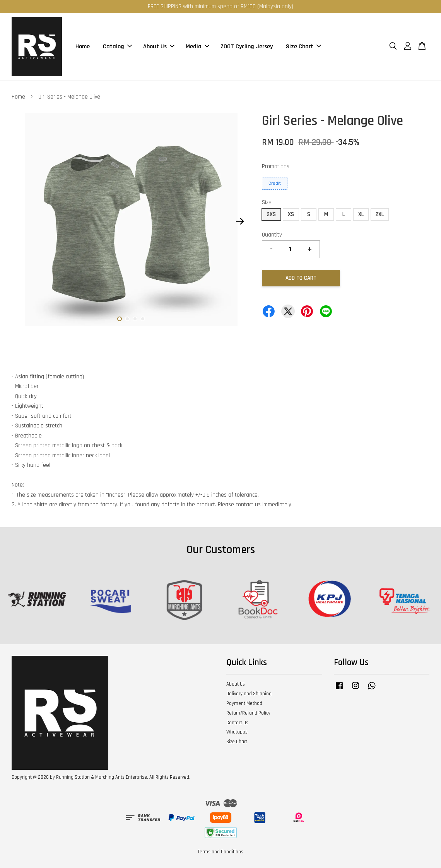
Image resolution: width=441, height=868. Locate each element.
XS (291, 214)
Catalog (117, 47)
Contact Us (237, 723)
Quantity (272, 235)
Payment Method (244, 703)
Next (240, 221)
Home (83, 47)
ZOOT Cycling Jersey (247, 47)
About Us (159, 47)
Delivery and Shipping (249, 694)
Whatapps (237, 732)
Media (197, 47)
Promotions (276, 166)
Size (267, 202)
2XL (380, 214)
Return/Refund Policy (248, 713)
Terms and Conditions (220, 852)
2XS (271, 214)
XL (361, 214)
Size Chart (303, 47)
